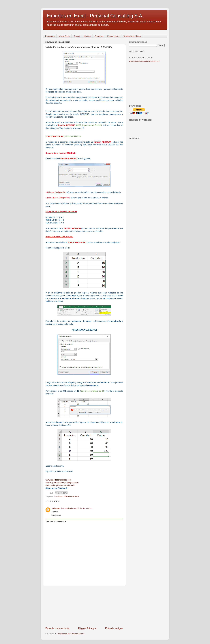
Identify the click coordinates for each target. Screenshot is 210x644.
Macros (87, 36)
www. (62, 483)
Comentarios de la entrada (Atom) (71, 634)
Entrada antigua (114, 628)
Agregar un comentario (56, 521)
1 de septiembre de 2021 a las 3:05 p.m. (77, 508)
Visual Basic (64, 36)
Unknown (56, 508)
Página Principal (87, 628)
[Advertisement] (84, 606)
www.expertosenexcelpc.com (58, 480)
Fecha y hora (113, 36)
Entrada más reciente (57, 628)
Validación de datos (132, 36)
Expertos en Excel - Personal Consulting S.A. (95, 16)
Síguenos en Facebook (56, 488)
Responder (56, 515)
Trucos (77, 36)
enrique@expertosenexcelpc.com (60, 485)
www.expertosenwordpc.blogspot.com (144, 61)
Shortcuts (99, 36)
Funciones (50, 36)
